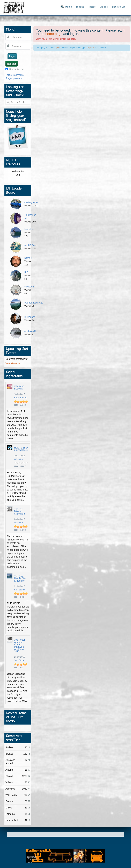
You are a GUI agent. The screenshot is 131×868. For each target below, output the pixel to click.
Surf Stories (20, 590)
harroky (28, 258)
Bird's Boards (21, 398)
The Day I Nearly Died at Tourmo (20, 578)
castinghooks (31, 202)
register (90, 48)
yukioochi (29, 287)
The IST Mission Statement (20, 511)
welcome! (19, 459)
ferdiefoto (29, 229)
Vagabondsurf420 (34, 303)
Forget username (15, 75)
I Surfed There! (14, 8)
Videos (104, 7)
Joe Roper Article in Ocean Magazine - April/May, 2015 (20, 646)
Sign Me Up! (119, 7)
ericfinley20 (30, 331)
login (57, 48)
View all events (13, 363)
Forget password (14, 78)
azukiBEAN (30, 245)
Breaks (80, 7)
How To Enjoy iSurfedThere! (21, 449)
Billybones (30, 317)
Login (12, 56)
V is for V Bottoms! (19, 388)
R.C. (27, 272)
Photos (92, 7)
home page (54, 34)
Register (12, 64)
